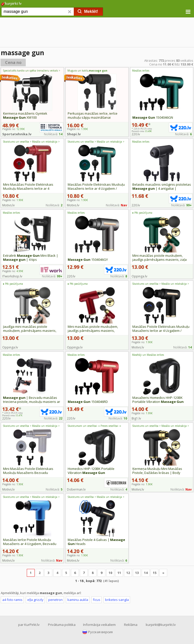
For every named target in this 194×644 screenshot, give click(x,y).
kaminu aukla (78, 600)
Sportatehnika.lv (17, 134)
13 (137, 573)
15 (155, 573)
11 (119, 573)
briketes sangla (117, 600)
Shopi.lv (74, 134)
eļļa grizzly (35, 600)
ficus (97, 600)
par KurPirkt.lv (29, 625)
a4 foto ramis (12, 600)
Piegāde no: (13, 200)
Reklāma (131, 625)
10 (110, 573)
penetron (55, 600)
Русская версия (100, 632)
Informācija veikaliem (99, 625)
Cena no (13, 62)
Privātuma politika (62, 625)
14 (146, 573)
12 (128, 573)
